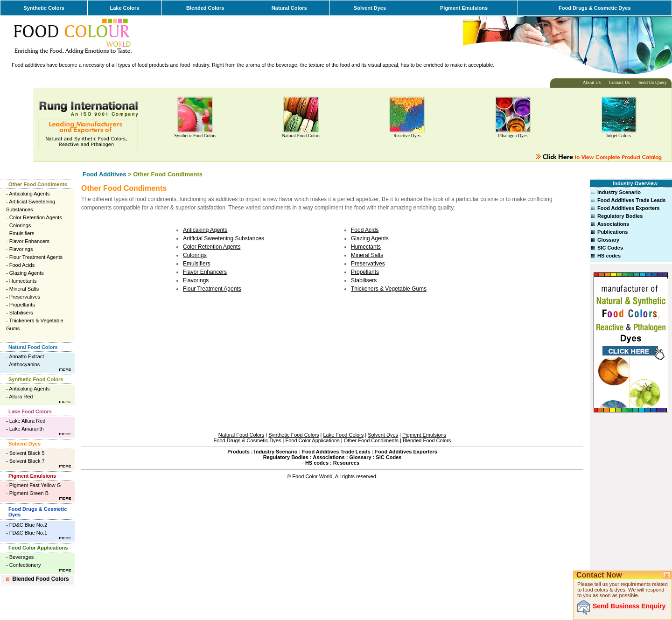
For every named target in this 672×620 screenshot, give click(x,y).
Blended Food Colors (40, 579)
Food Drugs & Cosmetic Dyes (595, 8)
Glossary (608, 240)
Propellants (22, 305)
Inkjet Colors (619, 136)
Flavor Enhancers (29, 241)
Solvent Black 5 (27, 453)
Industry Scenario (619, 192)
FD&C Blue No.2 (28, 525)
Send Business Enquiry (629, 606)
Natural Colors (289, 8)
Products (238, 452)
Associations (613, 224)
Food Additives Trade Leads (631, 200)
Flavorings (21, 249)
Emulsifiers (22, 233)
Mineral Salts (24, 289)
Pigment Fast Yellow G (35, 485)
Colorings (20, 225)
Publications (612, 232)
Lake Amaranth (27, 429)
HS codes (609, 256)
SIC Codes (610, 248)
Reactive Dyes (407, 136)
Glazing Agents (27, 273)
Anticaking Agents (29, 194)
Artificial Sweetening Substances (224, 238)
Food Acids (22, 265)
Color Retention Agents (36, 217)
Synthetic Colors (44, 8)
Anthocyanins (24, 364)
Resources (346, 463)
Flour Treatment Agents (36, 257)
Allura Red (21, 397)
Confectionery (25, 565)
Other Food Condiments (38, 184)
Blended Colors (205, 8)
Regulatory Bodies (620, 216)
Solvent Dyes (370, 8)
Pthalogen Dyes (513, 136)
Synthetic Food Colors (195, 136)
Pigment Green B (29, 493)
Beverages (22, 557)
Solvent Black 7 (27, 461)
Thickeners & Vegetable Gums (389, 289)
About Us (592, 82)
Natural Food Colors (301, 136)
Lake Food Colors (30, 411)
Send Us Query (653, 82)
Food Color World (312, 476)
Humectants (23, 281)
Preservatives (25, 297)
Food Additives (104, 174)
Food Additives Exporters (628, 208)
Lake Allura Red (28, 421)
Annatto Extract (26, 356)
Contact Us (619, 82)
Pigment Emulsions (464, 8)
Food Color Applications (38, 548)
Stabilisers (21, 313)
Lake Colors (124, 8)
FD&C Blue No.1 (28, 533)
